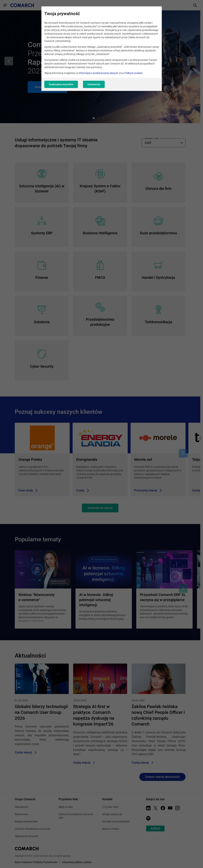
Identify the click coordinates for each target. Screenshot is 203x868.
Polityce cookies (133, 73)
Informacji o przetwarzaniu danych (98, 73)
